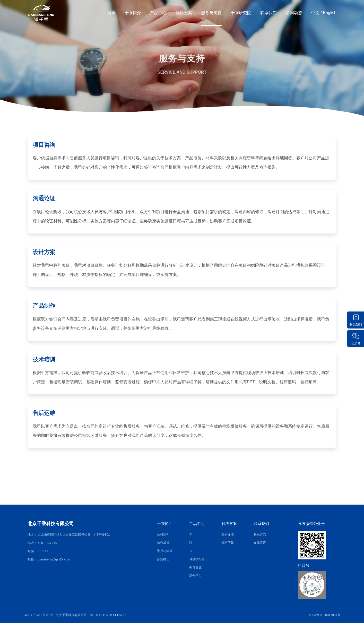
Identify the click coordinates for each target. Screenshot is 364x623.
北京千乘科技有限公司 (51, 524)
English (330, 13)
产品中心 (158, 13)
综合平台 (195, 576)
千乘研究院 (241, 13)
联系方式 (260, 534)
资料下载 (228, 543)
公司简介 (163, 534)
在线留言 (260, 543)
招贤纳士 (163, 559)
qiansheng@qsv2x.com (54, 559)
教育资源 (195, 567)
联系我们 (268, 13)
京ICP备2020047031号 (324, 615)
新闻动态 (294, 13)
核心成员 (163, 543)
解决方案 (184, 13)
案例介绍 (228, 534)
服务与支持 (211, 13)
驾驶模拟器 (197, 559)
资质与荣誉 (165, 551)
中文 (315, 13)
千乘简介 (133, 13)
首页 (111, 13)
